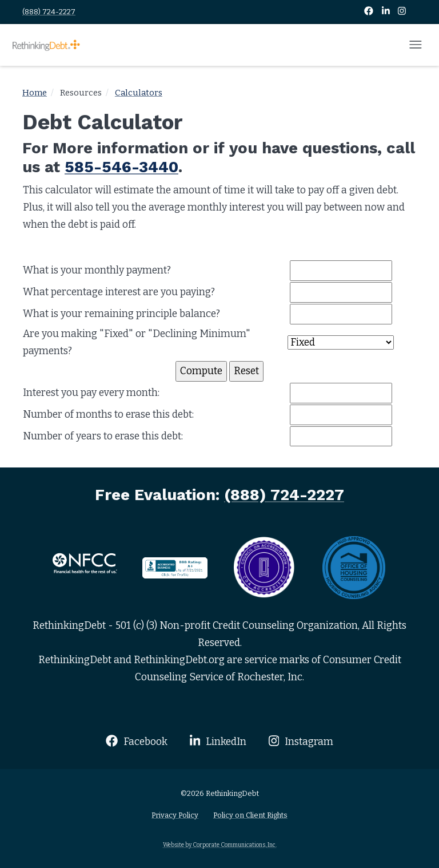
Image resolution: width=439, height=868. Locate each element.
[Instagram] (402, 12)
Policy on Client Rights (250, 815)
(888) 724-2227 (49, 12)
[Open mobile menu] (416, 45)
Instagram (301, 741)
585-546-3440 (121, 167)
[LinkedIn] (387, 12)
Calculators (139, 93)
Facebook (136, 741)
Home (35, 93)
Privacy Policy (175, 815)
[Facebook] (370, 12)
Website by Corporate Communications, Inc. (220, 845)
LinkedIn (218, 741)
